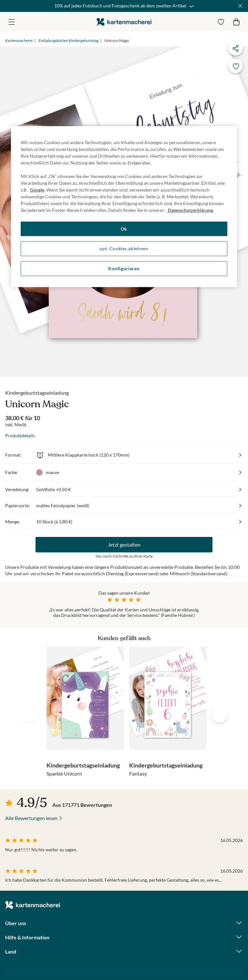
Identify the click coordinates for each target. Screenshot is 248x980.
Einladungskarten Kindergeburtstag (68, 40)
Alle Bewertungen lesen (31, 818)
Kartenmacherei (19, 40)
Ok (124, 229)
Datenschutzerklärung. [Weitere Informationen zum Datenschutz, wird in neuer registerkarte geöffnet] (190, 210)
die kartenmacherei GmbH (124, 22)
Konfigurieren (124, 268)
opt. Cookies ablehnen (124, 249)
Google (37, 190)
